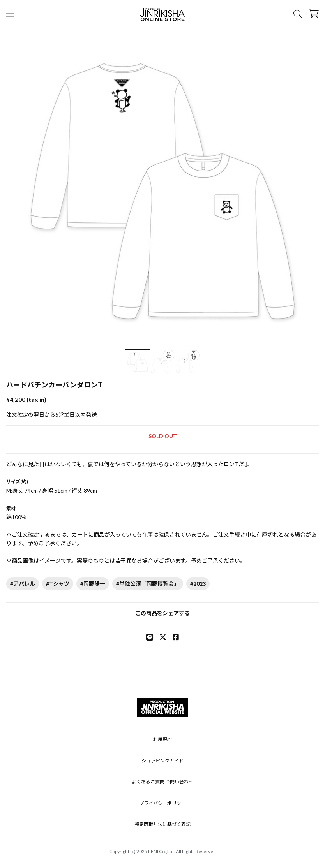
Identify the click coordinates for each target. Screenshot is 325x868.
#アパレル (23, 584)
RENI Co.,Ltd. (162, 851)
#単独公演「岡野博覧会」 (148, 584)
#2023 (198, 584)
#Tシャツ (58, 584)
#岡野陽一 (93, 584)
